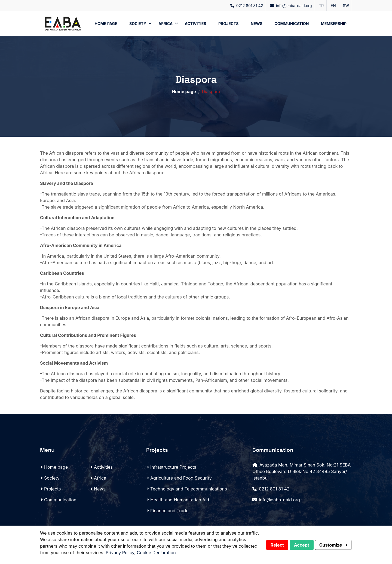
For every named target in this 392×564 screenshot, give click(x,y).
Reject (277, 545)
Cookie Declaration (156, 553)
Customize (333, 545)
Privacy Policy (120, 553)
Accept (302, 545)
